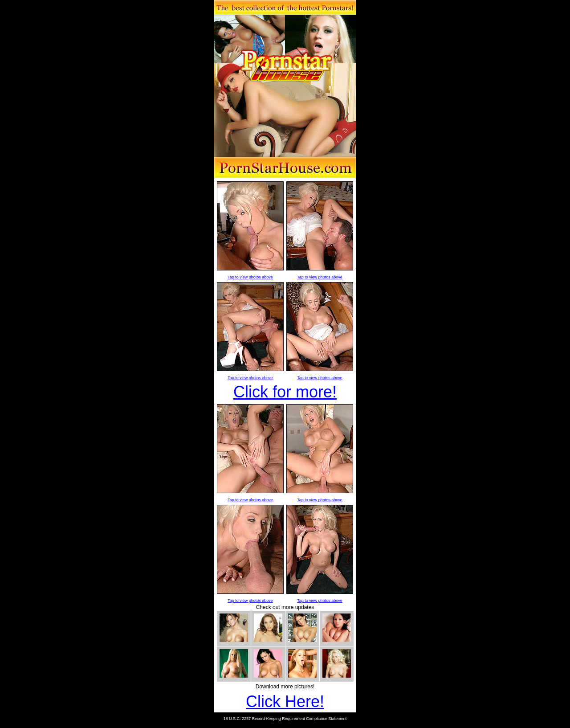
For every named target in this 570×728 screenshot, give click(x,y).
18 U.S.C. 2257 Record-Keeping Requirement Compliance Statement (285, 719)
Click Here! (285, 701)
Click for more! (285, 392)
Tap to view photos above (250, 277)
